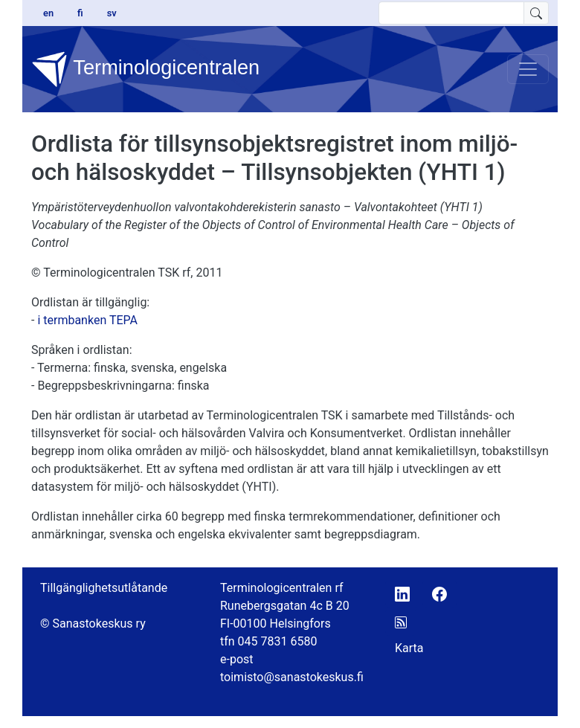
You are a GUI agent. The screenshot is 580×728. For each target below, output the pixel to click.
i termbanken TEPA (87, 320)
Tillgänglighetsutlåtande (104, 588)
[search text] (451, 13)
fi (80, 13)
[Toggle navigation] (528, 69)
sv (112, 13)
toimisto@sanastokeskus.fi (292, 677)
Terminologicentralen (145, 69)
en (48, 13)
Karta (409, 648)
